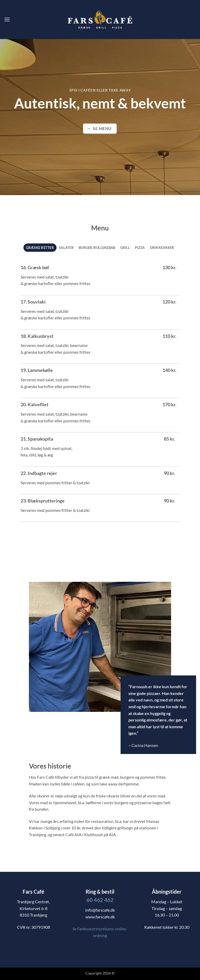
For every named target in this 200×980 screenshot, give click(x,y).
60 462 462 (100, 900)
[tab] (40, 248)
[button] (7, 19)
